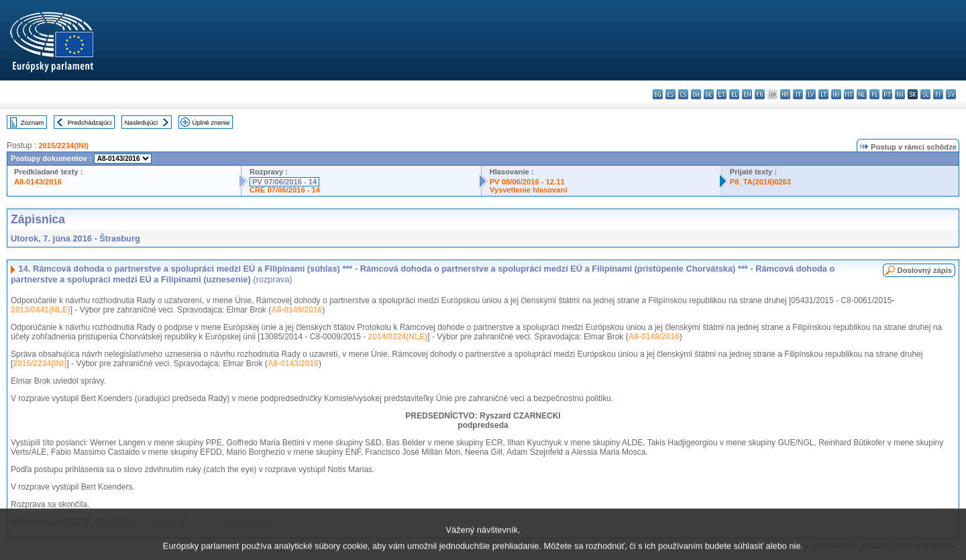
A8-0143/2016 (38, 182)
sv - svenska (951, 94)
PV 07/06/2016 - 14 (284, 182)
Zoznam (33, 122)
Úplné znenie (211, 122)
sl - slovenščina (925, 94)
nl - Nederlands (862, 94)
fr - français (760, 94)
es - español (670, 94)
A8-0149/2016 (297, 310)
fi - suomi (938, 94)
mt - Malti (849, 94)
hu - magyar (836, 94)
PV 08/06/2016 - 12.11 (527, 182)
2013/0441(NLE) (41, 310)
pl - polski (874, 94)
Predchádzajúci (90, 122)
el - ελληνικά (734, 94)
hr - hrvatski (785, 94)
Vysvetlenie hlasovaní (529, 190)
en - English (747, 94)
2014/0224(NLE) (398, 337)
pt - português (887, 94)
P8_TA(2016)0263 (760, 182)
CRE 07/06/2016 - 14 (285, 190)
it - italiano (798, 94)
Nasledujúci (142, 122)
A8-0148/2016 (654, 337)
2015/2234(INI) (63, 146)
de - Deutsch (709, 94)
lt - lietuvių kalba (823, 94)
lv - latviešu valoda (811, 94)
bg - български (658, 94)
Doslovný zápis (925, 270)
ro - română (900, 94)
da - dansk (696, 94)
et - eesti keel (721, 94)
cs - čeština (683, 94)
